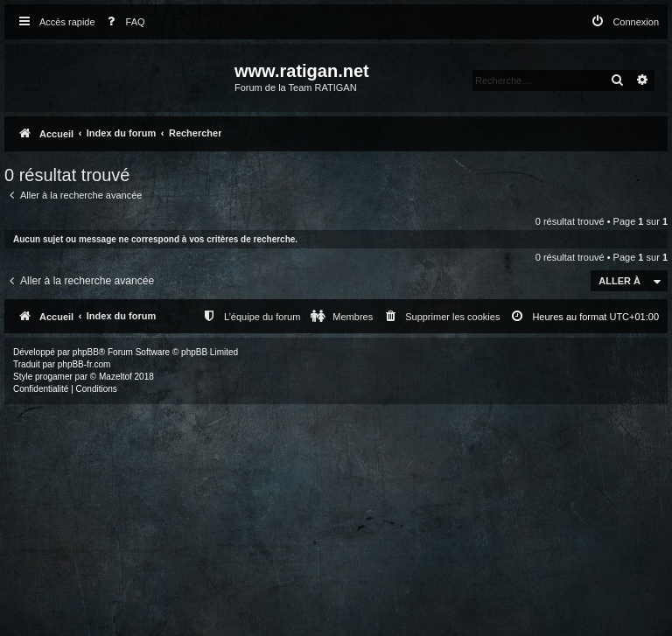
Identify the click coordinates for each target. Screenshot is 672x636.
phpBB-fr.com (84, 364)
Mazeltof (115, 377)
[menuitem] (122, 22)
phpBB (86, 352)
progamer (54, 377)
